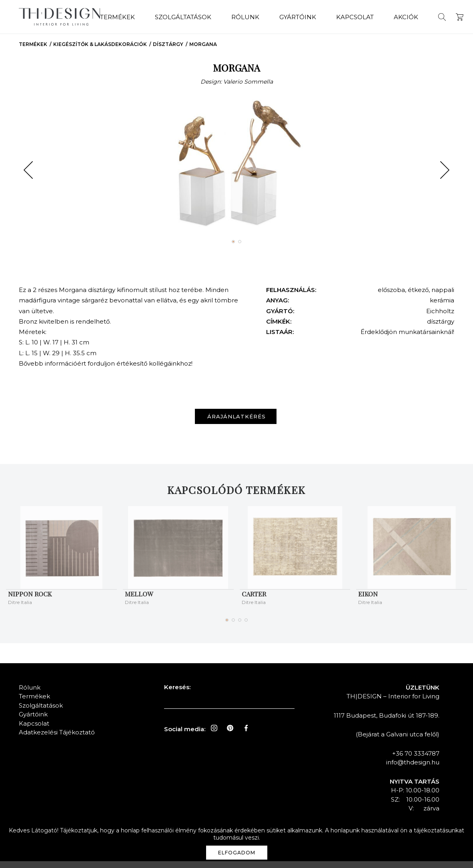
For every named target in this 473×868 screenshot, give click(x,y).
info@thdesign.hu (413, 769)
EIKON (368, 601)
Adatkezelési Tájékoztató (57, 739)
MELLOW (139, 601)
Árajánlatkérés (238, 424)
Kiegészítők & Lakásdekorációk (100, 51)
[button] (28, 177)
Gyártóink (289, 16)
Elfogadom (237, 853)
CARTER (254, 601)
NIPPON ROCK (30, 601)
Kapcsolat (347, 16)
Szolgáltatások (175, 16)
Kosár (451, 16)
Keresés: (177, 694)
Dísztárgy (168, 51)
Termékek (109, 16)
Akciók (398, 16)
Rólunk (237, 16)
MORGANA (203, 51)
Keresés (434, 16)
